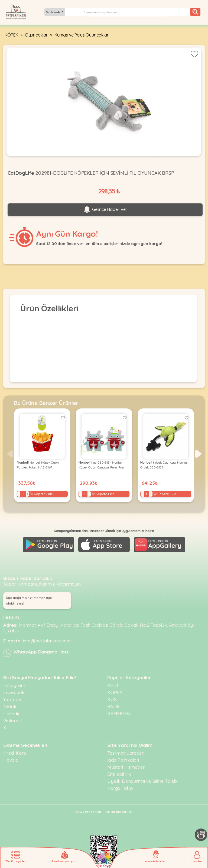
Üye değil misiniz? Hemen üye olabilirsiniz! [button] (29, 600)
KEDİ (112, 685)
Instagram (14, 685)
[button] (198, 454)
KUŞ (112, 699)
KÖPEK (11, 35)
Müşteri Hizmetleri (126, 767)
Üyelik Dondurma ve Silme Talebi (142, 781)
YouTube (12, 699)
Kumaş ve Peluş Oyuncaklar (82, 35)
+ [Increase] (27, 494)
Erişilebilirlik (119, 774)
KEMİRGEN (119, 713)
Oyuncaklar (36, 35)
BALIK (114, 706)
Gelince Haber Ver (105, 210)
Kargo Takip (120, 788)
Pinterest (13, 720)
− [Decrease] (19, 494)
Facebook (14, 692)
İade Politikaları (123, 760)
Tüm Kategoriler (55, 12)
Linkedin (12, 713)
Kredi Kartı (14, 753)
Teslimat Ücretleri (126, 753)
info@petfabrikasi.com (47, 641)
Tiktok (10, 706)
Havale (11, 760)
